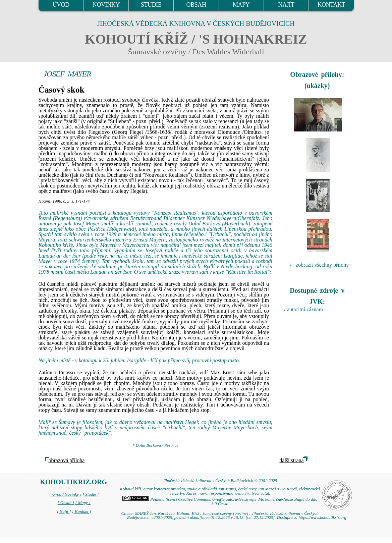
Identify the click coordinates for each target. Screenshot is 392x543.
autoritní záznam (305, 309)
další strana (291, 460)
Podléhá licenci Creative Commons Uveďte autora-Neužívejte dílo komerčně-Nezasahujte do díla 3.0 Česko (220, 502)
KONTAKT (331, 5)
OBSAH (196, 5)
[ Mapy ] (83, 503)
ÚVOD (61, 5)
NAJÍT (286, 5)
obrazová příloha (67, 460)
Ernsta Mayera (150, 240)
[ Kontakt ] (82, 511)
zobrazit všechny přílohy (322, 265)
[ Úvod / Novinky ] (65, 494)
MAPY (241, 5)
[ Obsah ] (66, 503)
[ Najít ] (64, 511)
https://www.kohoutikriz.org (322, 518)
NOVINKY (106, 5)
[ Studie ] (91, 494)
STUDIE (151, 5)
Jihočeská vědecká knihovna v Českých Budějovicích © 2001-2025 (220, 481)
